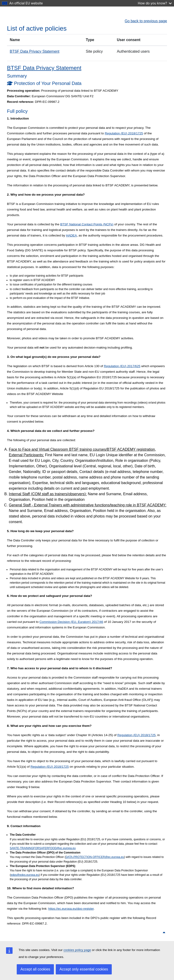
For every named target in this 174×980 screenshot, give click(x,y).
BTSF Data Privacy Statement (34, 51)
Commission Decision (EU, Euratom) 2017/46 (71, 622)
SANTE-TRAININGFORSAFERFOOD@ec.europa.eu (43, 848)
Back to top (154, 933)
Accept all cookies (35, 969)
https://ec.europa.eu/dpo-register (71, 909)
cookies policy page (77, 950)
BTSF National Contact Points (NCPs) (87, 224)
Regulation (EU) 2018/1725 (124, 133)
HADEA (71, 235)
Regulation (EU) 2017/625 (122, 366)
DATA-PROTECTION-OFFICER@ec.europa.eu (95, 857)
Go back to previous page (146, 21)
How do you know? (155, 3)
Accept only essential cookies (84, 969)
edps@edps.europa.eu (25, 875)
